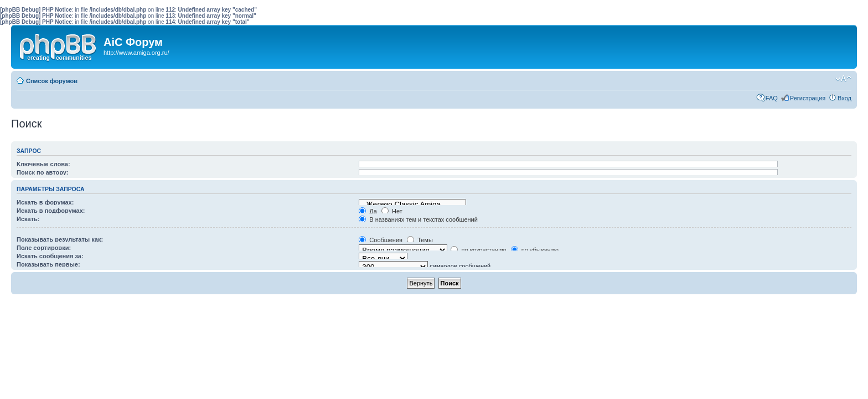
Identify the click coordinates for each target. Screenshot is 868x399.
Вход (844, 98)
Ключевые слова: (43, 164)
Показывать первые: (48, 264)
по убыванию (535, 250)
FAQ (772, 98)
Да (368, 211)
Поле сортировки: (44, 248)
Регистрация (808, 98)
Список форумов (52, 81)
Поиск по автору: (42, 172)
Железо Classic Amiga (412, 204)
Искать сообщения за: (50, 256)
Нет (392, 211)
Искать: (28, 219)
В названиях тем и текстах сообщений (418, 219)
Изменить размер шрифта (843, 79)
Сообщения (381, 240)
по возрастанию (478, 250)
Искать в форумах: (45, 202)
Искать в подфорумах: (51, 211)
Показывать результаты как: (60, 239)
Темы (420, 240)
